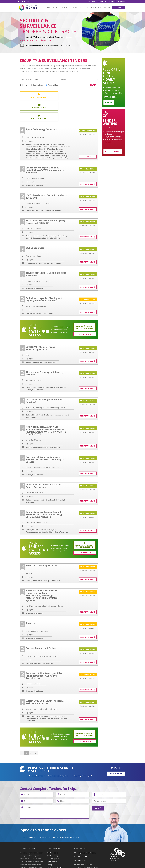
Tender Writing (52, 834)
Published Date (52, 85)
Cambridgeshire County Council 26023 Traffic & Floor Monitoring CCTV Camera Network (44, 493)
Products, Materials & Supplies (37, 132)
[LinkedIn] (22, 2)
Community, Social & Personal (37, 126)
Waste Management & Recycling (56, 137)
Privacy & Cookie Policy (55, 845)
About (55, 8)
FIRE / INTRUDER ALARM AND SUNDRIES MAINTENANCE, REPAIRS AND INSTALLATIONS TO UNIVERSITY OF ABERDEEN (46, 409)
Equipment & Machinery (35, 130)
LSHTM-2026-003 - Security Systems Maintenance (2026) (45, 680)
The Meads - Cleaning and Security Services (45, 352)
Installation (48, 508)
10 (58, 96)
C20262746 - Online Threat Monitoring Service (40, 327)
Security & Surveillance (34, 164)
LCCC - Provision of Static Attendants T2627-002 (46, 175)
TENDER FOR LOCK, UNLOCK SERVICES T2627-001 (46, 253)
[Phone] (25, 2)
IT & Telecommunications (54, 130)
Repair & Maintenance (58, 132)
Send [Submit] (98, 786)
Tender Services (65, 8)
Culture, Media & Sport (34, 190)
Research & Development (35, 135)
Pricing (75, 8)
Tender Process (53, 831)
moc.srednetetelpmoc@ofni (68, 815)
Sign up (109, 102)
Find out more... (113, 151)
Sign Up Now (84, 313)
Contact (107, 8)
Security (30, 601)
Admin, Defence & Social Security (38, 124)
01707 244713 (99, 2)
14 (32, 96)
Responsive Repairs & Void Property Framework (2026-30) (45, 201)
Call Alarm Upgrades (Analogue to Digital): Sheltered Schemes (44, 278)
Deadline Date (37, 85)
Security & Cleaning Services (41, 544)
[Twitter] (19, 2)
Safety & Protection (53, 135)
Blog (100, 8)
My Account (121, 2)
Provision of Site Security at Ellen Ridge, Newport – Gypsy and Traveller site (44, 654)
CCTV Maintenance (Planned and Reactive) (44, 379)
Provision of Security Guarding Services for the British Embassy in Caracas (45, 438)
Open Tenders (84, 8)
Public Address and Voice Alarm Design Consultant (43, 464)
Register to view (87, 163)
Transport (39, 137)
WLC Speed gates (35, 227)
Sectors (94, 8)
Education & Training (47, 128)
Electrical (59, 128)
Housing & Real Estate (58, 215)
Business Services (58, 124)
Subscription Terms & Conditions (59, 848)
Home (49, 8)
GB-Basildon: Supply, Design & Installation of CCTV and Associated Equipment (45, 149)
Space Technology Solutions (41, 108)
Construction (54, 126)
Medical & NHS (31, 642)
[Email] (28, 2)
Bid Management (53, 837)
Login (110, 2)
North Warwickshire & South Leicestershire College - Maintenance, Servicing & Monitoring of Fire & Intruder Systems (42, 574)
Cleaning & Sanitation (34, 366)
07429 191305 (45, 815)
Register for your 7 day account (35, 40)
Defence (35, 128)
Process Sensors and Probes (41, 626)
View (87, 136)
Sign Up (119, 8)
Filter (93, 85)
